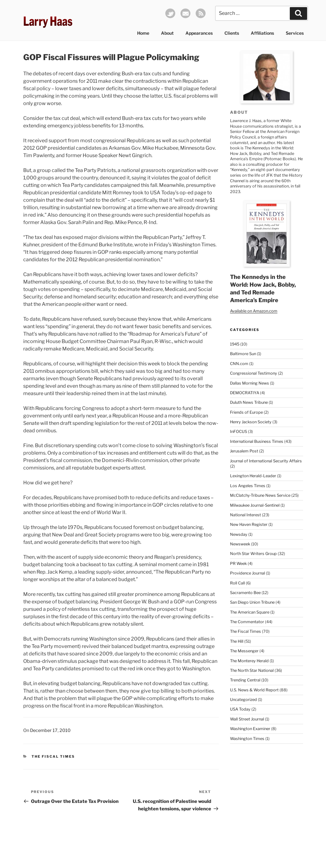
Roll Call (237, 583)
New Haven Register (249, 524)
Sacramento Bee (245, 593)
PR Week (238, 564)
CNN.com (239, 364)
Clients (232, 33)
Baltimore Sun (243, 354)
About (167, 33)
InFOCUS (239, 432)
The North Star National (252, 670)
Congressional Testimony (254, 373)
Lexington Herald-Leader (253, 476)
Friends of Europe (246, 412)
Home (143, 33)
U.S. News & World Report (254, 690)
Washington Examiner (250, 729)
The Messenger (244, 651)
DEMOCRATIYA (245, 393)
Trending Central (245, 680)
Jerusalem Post (244, 451)
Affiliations (262, 33)
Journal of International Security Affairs (266, 461)
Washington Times (247, 739)
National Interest (246, 515)
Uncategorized (243, 700)
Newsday (239, 534)
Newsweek (240, 544)
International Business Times (257, 441)
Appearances (199, 33)
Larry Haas (48, 21)
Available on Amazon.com (254, 311)
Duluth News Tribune (249, 402)
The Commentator (247, 622)
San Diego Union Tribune (252, 602)
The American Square (250, 612)
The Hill (237, 641)
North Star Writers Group (253, 554)
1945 (235, 344)
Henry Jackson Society (251, 422)
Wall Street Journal (247, 719)
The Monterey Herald (249, 661)
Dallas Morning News (250, 383)
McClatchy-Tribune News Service (260, 495)
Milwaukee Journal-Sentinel (255, 505)
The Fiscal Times (53, 756)
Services (295, 33)
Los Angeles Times (248, 486)
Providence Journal (248, 573)
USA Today (240, 709)
